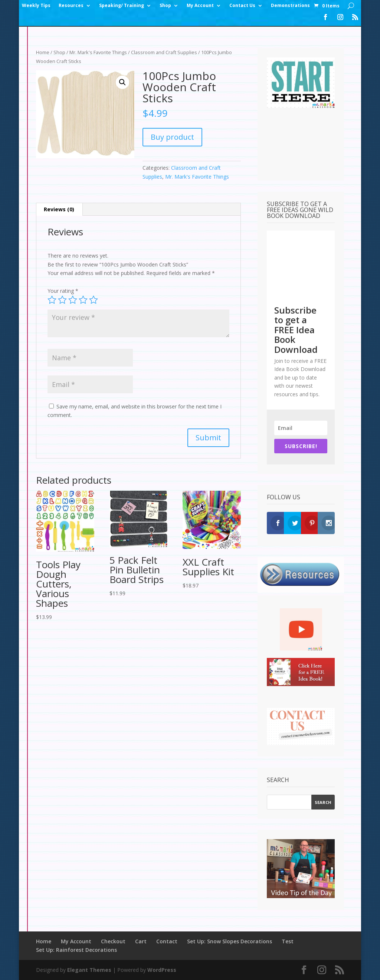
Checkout (113, 941)
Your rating (63, 291)
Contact (167, 941)
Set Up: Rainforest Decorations (76, 950)
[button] (122, 82)
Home (43, 52)
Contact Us (242, 6)
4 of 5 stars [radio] (83, 300)
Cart (141, 941)
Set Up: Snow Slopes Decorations (230, 941)
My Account (200, 6)
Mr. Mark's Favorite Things (98, 52)
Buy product (172, 137)
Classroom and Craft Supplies (164, 52)
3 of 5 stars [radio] (73, 300)
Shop (165, 6)
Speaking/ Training (122, 6)
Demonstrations (290, 6)
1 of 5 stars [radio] (52, 300)
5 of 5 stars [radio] (94, 300)
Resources (71, 6)
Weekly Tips (36, 6)
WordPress (162, 970)
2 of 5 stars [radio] (62, 300)
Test (288, 941)
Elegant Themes (89, 970)
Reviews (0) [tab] (59, 209)
